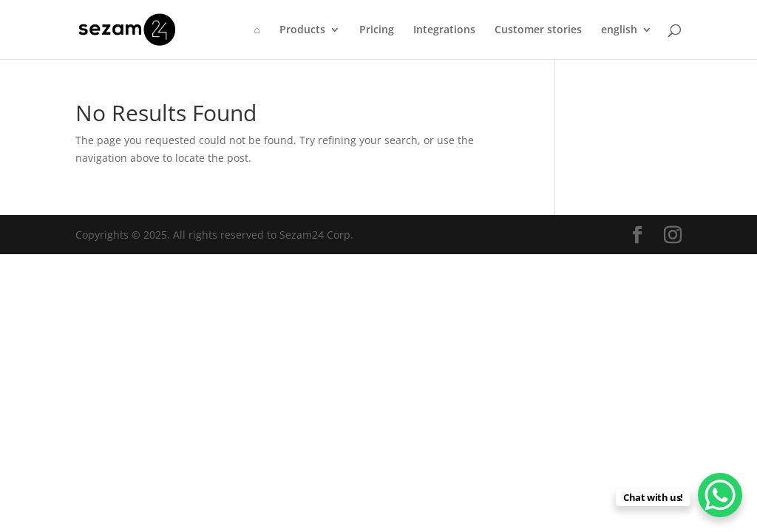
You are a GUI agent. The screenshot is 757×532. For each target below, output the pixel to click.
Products (302, 30)
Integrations (444, 30)
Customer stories (538, 30)
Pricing (377, 30)
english (619, 30)
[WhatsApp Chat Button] (720, 495)
